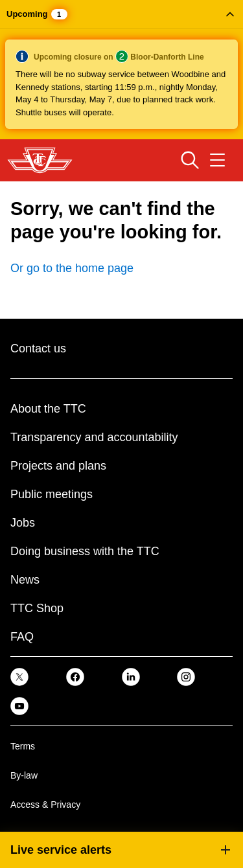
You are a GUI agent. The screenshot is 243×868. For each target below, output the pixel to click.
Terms (23, 746)
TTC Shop (37, 608)
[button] (121, 70)
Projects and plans (58, 466)
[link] (19, 677)
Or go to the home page (72, 268)
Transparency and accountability (94, 437)
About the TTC (48, 409)
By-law (24, 775)
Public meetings (52, 494)
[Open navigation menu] (217, 160)
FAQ (22, 637)
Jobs (23, 523)
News (25, 580)
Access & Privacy (45, 805)
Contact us (38, 348)
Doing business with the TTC (85, 551)
